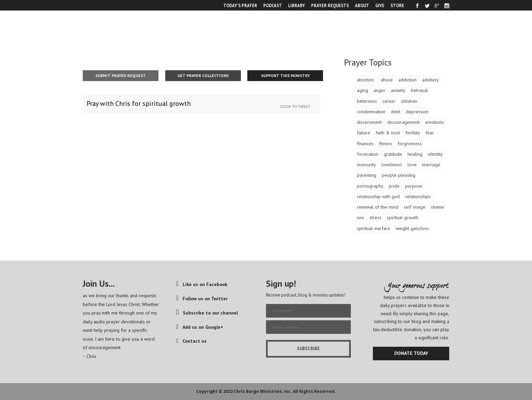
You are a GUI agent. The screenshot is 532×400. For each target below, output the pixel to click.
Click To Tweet (297, 107)
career (389, 101)
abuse (387, 80)
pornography (370, 186)
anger (379, 90)
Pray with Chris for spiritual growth (139, 103)
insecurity (366, 165)
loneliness (392, 165)
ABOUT (362, 5)
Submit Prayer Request (121, 75)
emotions (434, 122)
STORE (397, 5)
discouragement (403, 122)
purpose (414, 186)
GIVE (380, 5)
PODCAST (273, 5)
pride (394, 186)
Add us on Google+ (200, 327)
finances (365, 144)
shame (438, 207)
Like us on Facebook (202, 284)
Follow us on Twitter (202, 299)
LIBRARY (297, 5)
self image (415, 207)
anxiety (398, 90)
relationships (418, 196)
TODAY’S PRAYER (240, 5)
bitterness (367, 101)
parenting (367, 175)
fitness (386, 144)
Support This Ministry (285, 75)
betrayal (419, 90)
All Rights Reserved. (314, 391)
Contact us (191, 341)
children (409, 101)
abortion (365, 80)
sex (360, 217)
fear (430, 133)
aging (363, 90)
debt (396, 112)
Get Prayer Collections (203, 75)
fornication (368, 154)
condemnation (371, 112)
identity (435, 154)
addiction (407, 80)
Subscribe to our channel (207, 313)
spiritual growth (403, 217)
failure (364, 133)
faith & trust (388, 133)
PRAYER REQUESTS (330, 5)
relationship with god (378, 196)
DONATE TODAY (411, 353)
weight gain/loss (412, 228)
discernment (369, 122)
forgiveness (410, 144)
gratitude (393, 154)
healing (415, 154)
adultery (431, 80)
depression (417, 112)
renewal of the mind (378, 207)
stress (375, 217)
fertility (413, 133)
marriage (431, 165)
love (412, 165)
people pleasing (398, 175)
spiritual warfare (374, 228)
